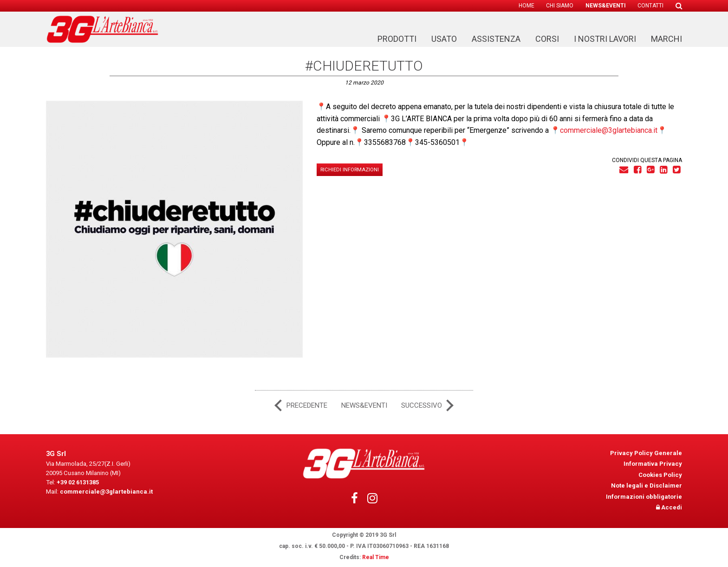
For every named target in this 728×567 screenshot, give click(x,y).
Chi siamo (560, 6)
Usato (444, 39)
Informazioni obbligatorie (644, 496)
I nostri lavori (605, 39)
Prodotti (397, 39)
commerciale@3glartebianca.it (609, 130)
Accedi (669, 507)
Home (526, 6)
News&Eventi (606, 6)
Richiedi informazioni (350, 170)
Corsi (547, 39)
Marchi (666, 39)
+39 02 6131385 (77, 480)
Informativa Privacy (653, 464)
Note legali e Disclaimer (647, 486)
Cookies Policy (660, 474)
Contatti (650, 6)
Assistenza (496, 39)
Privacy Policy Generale (646, 453)
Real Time (376, 557)
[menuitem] (526, 6)
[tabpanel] (174, 229)
